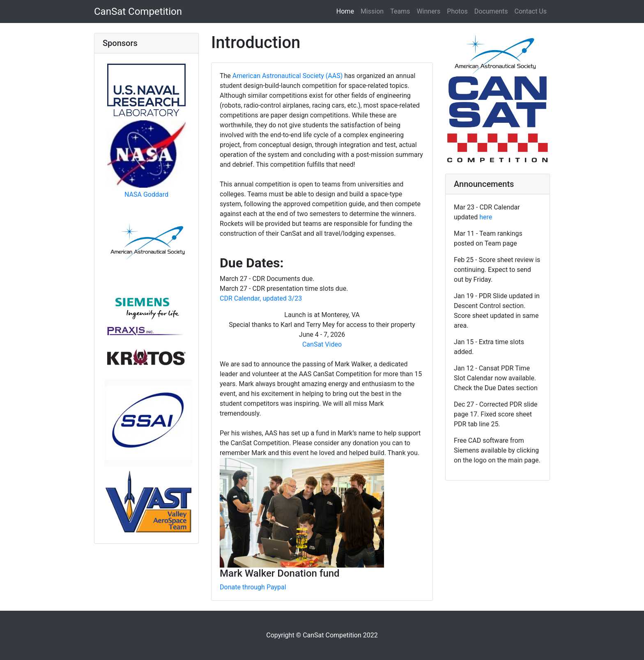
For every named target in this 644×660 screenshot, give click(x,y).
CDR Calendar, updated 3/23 (261, 298)
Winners (428, 11)
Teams (400, 11)
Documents (491, 11)
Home (347, 11)
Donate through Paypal (253, 587)
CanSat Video (322, 344)
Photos (457, 11)
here (486, 217)
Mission (372, 11)
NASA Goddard (146, 194)
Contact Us (530, 11)
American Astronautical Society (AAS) (287, 76)
